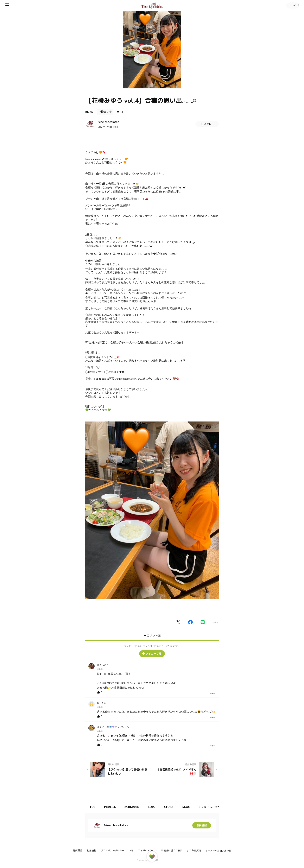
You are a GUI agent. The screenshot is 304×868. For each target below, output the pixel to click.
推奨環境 (78, 851)
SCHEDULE (134, 807)
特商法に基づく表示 (172, 851)
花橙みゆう (105, 112)
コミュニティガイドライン (143, 851)
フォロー (207, 124)
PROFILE (111, 807)
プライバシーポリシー (112, 851)
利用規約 (92, 851)
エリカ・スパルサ (216, 807)
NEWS (191, 807)
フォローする (152, 654)
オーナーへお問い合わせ (218, 851)
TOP (93, 807)
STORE (173, 807)
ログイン (292, 5)
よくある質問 (194, 851)
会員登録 (202, 825)
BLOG (89, 112)
